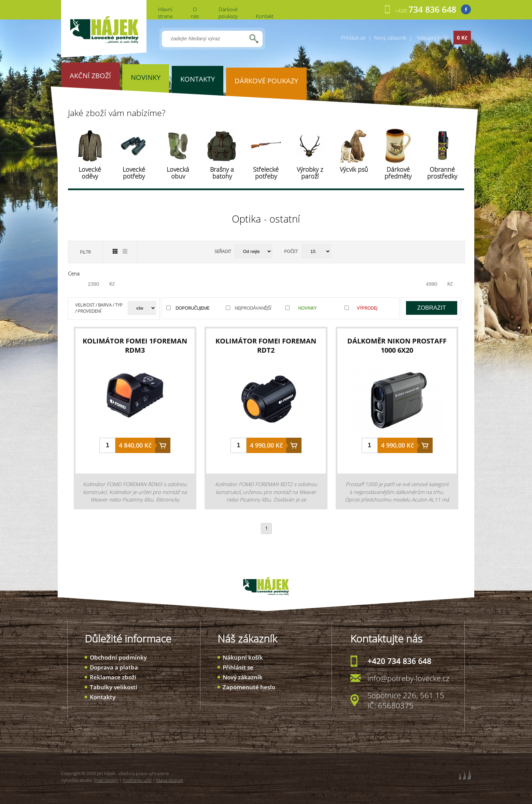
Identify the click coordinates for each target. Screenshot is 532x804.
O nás (195, 13)
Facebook (466, 9)
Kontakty (103, 697)
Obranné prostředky (442, 173)
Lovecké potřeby (134, 173)
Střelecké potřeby (266, 173)
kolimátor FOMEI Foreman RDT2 (266, 345)
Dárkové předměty (398, 173)
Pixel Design (106, 780)
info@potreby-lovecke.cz (408, 678)
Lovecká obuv (178, 173)
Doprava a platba (114, 667)
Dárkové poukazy (228, 13)
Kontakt (265, 16)
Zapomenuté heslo (249, 687)
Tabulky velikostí (114, 687)
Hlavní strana (165, 13)
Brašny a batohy (222, 173)
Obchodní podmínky (118, 657)
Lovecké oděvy (90, 173)
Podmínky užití (137, 780)
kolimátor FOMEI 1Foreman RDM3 (135, 345)
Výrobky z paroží (310, 173)
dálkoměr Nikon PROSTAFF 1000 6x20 (397, 345)
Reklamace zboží (113, 677)
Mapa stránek (170, 780)
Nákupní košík (243, 657)
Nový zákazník (390, 38)
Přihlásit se (353, 38)
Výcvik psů (354, 169)
